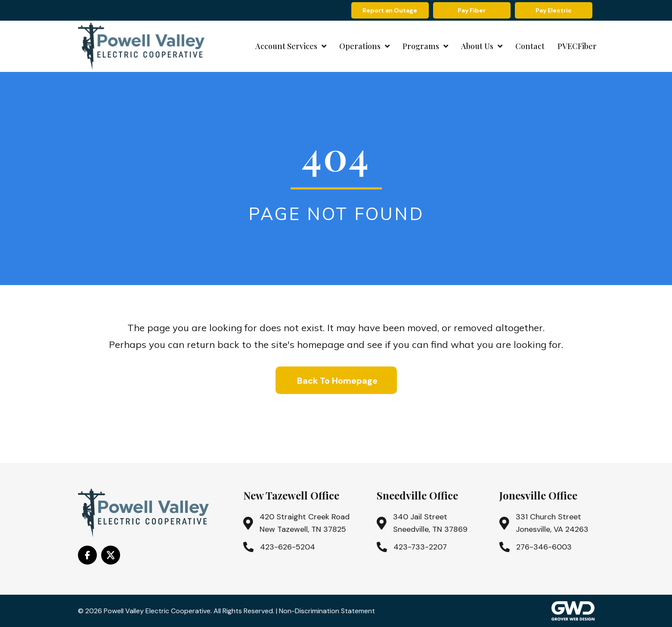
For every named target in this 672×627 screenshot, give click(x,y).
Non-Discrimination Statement (327, 611)
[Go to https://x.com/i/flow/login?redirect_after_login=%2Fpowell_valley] (111, 555)
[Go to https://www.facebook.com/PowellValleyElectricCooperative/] (87, 555)
